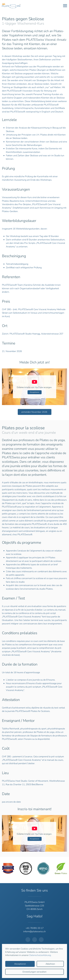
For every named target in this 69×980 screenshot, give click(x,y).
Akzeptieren (34, 392)
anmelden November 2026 (34, 412)
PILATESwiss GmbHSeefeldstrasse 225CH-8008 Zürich (35, 906)
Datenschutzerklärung (40, 955)
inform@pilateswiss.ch (34, 931)
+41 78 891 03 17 (35, 928)
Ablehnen (50, 964)
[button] (65, 6)
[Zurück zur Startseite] (11, 6)
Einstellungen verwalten (34, 972)
